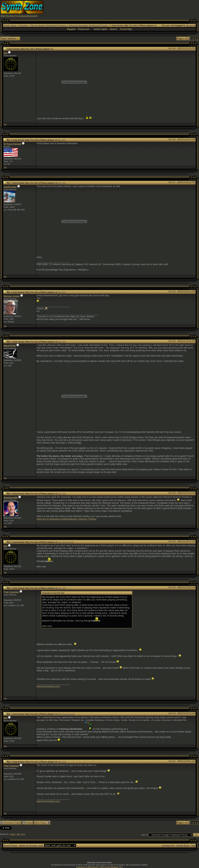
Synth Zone (10, 25)
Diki (18, 834)
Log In (191, 25)
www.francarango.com (48, 686)
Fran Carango (11, 592)
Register (71, 29)
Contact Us (168, 845)
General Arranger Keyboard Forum (88, 25)
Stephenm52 (11, 498)
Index (28, 822)
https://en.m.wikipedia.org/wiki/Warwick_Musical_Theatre (66, 519)
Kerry (23, 834)
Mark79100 (10, 346)
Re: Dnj (62, 140)
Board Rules (10, 845)
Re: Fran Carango (66, 714)
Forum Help (126, 29)
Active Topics (100, 29)
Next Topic (42, 822)
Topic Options (10, 38)
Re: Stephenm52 (66, 542)
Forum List (83, 29)
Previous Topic (11, 822)
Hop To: (145, 835)
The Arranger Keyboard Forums (48, 25)
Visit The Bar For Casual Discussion (19, 16)
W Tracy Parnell (12, 144)
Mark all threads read (31, 845)
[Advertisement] (134, 9)
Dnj (5, 53)
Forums (23, 25)
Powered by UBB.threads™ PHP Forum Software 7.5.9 (99, 867)
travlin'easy (10, 187)
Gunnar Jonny (12, 296)
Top (5, 124)
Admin (13, 834)
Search (113, 29)
